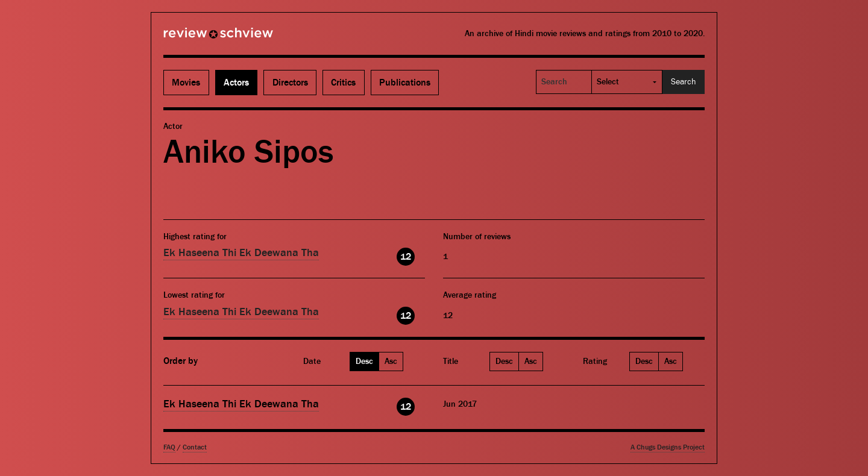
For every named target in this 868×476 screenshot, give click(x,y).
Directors (290, 83)
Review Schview (198, 38)
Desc (364, 362)
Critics (343, 83)
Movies (186, 83)
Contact (195, 447)
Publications (405, 83)
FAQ (169, 447)
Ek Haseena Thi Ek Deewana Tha (241, 253)
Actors (236, 83)
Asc (391, 362)
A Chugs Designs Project (668, 447)
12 (406, 257)
